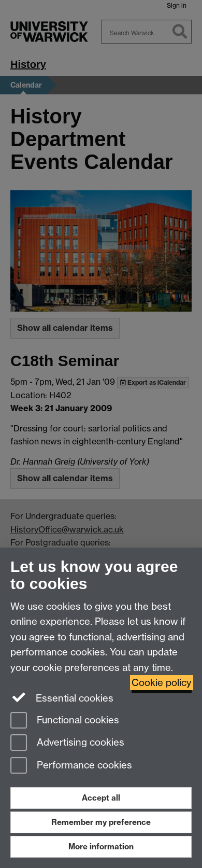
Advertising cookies (67, 743)
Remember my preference (101, 822)
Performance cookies (71, 766)
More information (101, 846)
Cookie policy (162, 683)
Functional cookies (65, 721)
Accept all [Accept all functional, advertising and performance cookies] (101, 798)
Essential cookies (62, 697)
